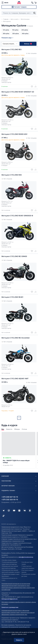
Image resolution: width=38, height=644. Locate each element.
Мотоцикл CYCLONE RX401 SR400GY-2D (18, 92)
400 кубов (25, 34)
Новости (9, 429)
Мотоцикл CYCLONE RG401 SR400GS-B (17, 216)
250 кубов (25, 30)
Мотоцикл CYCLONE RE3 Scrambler (16, 338)
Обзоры (17, 429)
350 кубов (16, 34)
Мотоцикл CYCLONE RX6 (12, 175)
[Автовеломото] (19, 3)
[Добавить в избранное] (31, 87)
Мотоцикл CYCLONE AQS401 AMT (15, 379)
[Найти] (34, 13)
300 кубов (6, 34)
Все (3, 429)
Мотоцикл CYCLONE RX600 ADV (14, 134)
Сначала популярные (10, 44)
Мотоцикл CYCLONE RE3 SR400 (14, 256)
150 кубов (15, 30)
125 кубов (6, 30)
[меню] (5, 3)
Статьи (24, 429)
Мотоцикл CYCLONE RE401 (12, 297)
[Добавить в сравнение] (35, 87)
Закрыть (19, 640)
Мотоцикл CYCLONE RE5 (12, 49)
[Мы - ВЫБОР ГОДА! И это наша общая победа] (18, 450)
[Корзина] (35, 3)
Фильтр (28, 44)
